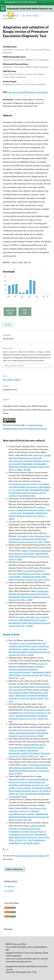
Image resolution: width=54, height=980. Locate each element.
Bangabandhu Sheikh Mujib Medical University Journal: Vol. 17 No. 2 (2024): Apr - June (30, 675)
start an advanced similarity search (30, 856)
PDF (9, 325)
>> (7, 849)
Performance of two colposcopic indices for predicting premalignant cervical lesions (28, 811)
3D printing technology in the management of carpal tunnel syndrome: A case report (30, 713)
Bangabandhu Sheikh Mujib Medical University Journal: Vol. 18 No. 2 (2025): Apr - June (29, 698)
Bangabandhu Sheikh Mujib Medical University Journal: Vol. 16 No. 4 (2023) (29, 556)
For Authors (9, 891)
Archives (15, 16)
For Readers (9, 886)
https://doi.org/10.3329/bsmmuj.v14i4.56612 (28, 92)
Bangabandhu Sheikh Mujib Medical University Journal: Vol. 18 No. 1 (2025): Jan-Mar (29, 467)
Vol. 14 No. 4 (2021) (30, 16)
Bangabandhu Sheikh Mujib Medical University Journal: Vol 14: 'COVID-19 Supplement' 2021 (29, 493)
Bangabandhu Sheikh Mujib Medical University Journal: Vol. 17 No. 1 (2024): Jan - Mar (29, 718)
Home (5, 16)
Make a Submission (15, 869)
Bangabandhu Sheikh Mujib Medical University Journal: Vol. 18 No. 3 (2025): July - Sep (29, 817)
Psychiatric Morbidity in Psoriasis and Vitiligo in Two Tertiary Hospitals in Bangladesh (29, 574)
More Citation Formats (14, 366)
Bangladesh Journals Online (21, 2)
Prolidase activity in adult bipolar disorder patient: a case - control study (30, 510)
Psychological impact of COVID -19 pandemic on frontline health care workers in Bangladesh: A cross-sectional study (30, 487)
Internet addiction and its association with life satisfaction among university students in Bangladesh (27, 747)
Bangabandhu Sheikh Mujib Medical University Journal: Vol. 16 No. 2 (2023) (28, 516)
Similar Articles (11, 634)
